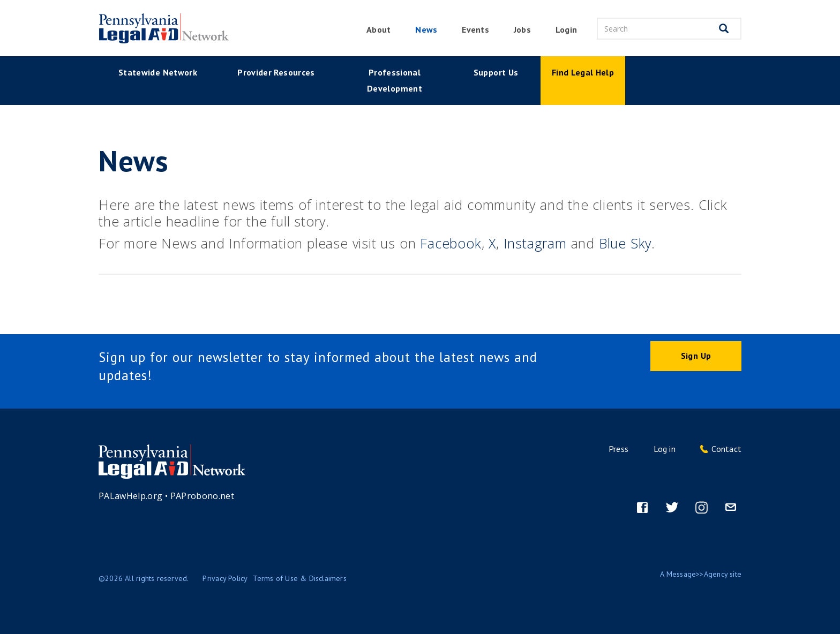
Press (618, 449)
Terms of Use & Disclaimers (299, 578)
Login (566, 29)
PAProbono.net (202, 496)
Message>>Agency (697, 574)
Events (475, 29)
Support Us (496, 72)
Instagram (535, 243)
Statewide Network (158, 72)
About (378, 29)
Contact (726, 449)
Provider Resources (276, 72)
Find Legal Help (583, 72)
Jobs (522, 29)
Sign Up (696, 356)
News (426, 29)
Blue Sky (625, 243)
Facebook (451, 243)
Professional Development (395, 80)
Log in (665, 449)
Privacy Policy (225, 578)
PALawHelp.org (131, 496)
